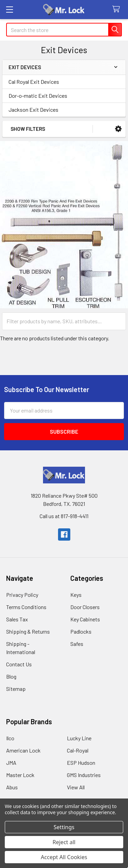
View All (76, 787)
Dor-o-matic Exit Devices (38, 96)
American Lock (23, 750)
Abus (12, 787)
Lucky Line (79, 738)
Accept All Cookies (64, 857)
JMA (11, 763)
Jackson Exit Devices (33, 110)
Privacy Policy (22, 595)
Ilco (10, 738)
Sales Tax (17, 619)
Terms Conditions (26, 607)
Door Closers (85, 607)
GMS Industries (84, 775)
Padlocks (81, 631)
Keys (76, 595)
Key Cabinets (85, 619)
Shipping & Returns (28, 631)
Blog (11, 676)
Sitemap (16, 689)
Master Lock (20, 775)
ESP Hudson (81, 763)
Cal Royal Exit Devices (34, 82)
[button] (118, 129)
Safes (77, 644)
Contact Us (19, 664)
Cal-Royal (78, 750)
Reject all (64, 842)
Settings (64, 827)
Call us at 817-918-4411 (64, 516)
